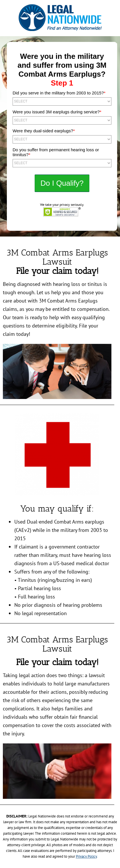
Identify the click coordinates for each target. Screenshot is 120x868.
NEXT (62, 183)
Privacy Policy (86, 856)
